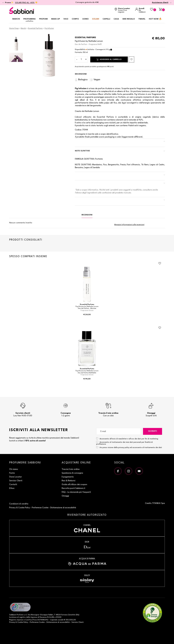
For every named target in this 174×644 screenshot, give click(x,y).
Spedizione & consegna (72, 473)
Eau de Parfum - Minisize (87, 308)
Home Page (14, 28)
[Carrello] (162, 9)
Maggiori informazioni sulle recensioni (129, 225)
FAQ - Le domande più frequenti (76, 492)
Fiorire (12, 473)
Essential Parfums (35, 28)
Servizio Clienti (16, 481)
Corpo (75, 19)
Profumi (43, 19)
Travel (142, 19)
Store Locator (15, 477)
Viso (66, 19)
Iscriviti (153, 431)
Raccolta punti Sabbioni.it (73, 488)
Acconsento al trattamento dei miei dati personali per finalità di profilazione (124, 443)
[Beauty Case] (153, 9)
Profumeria (29, 20)
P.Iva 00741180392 (41, 620)
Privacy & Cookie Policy (20, 508)
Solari (96, 19)
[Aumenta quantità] (86, 60)
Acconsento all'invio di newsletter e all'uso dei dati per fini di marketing (127, 439)
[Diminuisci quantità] (77, 60)
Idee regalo (129, 19)
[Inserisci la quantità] (81, 59)
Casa (116, 19)
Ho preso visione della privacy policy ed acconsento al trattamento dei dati (131, 448)
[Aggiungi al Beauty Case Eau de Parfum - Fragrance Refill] (131, 59)
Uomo (86, 19)
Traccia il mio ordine (71, 469)
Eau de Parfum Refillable (87, 373)
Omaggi (65, 496)
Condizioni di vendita (19, 504)
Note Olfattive (82, 151)
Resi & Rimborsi (69, 481)
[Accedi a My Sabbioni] (141, 10)
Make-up (56, 19)
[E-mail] (119, 431)
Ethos (12, 488)
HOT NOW (155, 19)
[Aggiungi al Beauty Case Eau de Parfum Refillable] (160, 328)
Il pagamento (68, 477)
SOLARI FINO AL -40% (25, 3)
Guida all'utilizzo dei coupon (74, 485)
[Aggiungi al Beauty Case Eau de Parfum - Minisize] (160, 263)
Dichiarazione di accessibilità (63, 508)
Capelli (106, 19)
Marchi (16, 19)
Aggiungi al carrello (109, 59)
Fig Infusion (49, 28)
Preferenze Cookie (40, 508)
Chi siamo (14, 469)
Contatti (13, 485)
